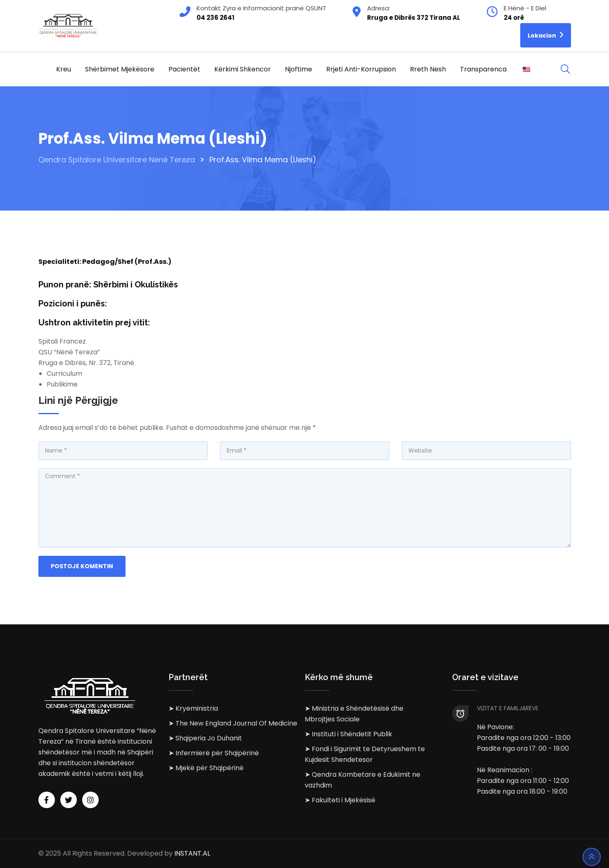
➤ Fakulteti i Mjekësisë (340, 800)
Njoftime (299, 69)
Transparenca (483, 69)
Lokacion (546, 35)
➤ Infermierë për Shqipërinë (214, 753)
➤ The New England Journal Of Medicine (233, 723)
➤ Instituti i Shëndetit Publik (348, 734)
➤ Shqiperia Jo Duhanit (205, 738)
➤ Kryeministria (193, 708)
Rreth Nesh (428, 69)
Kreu (64, 69)
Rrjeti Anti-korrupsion (361, 69)
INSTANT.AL (192, 853)
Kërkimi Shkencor (243, 69)
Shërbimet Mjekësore (120, 69)
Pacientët (184, 69)
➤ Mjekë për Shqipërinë (206, 768)
